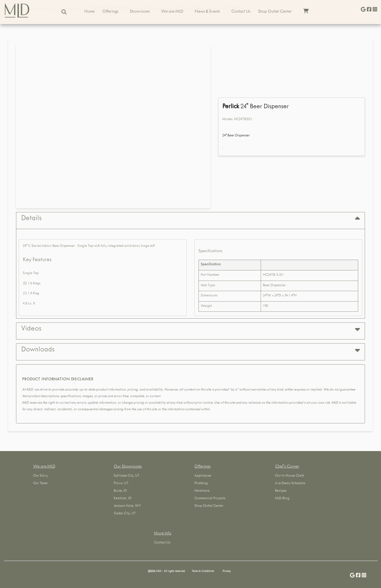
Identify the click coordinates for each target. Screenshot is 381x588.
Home (89, 12)
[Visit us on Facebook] (369, 10)
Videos (190, 329)
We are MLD (172, 12)
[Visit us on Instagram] (375, 10)
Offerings (110, 12)
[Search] (64, 12)
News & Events (207, 12)
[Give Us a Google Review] (363, 10)
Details (190, 219)
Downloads (190, 350)
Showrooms (140, 12)
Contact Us (241, 12)
